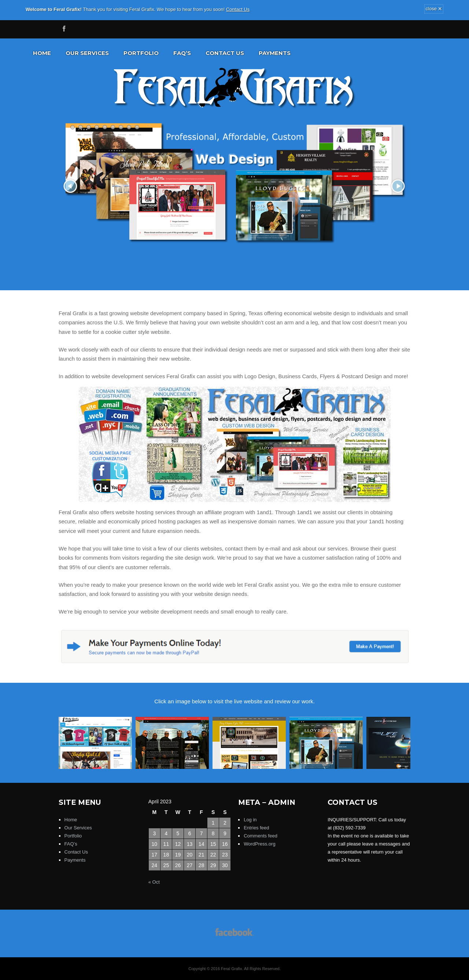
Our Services (87, 53)
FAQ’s (182, 53)
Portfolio (141, 53)
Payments (275, 53)
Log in (250, 820)
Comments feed (261, 836)
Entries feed (256, 828)
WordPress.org (259, 844)
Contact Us (238, 9)
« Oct (154, 882)
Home (42, 53)
